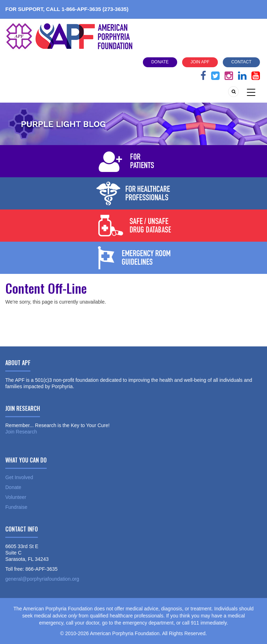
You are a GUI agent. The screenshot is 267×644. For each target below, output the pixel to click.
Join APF (200, 62)
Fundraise (16, 507)
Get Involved (19, 477)
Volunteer (16, 497)
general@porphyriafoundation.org (42, 579)
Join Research (21, 432)
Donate (160, 62)
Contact (241, 62)
